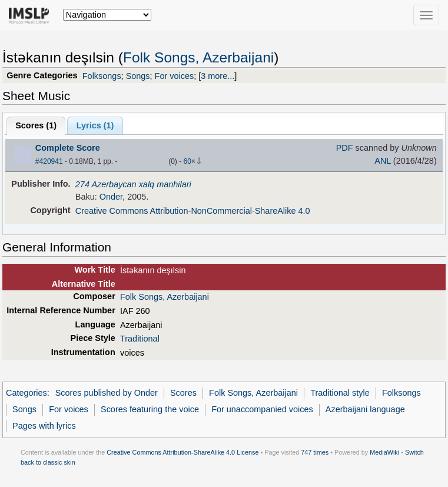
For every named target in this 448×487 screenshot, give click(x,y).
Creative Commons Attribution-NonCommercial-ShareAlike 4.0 (193, 211)
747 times (315, 452)
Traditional (140, 339)
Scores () (36, 125)
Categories (26, 393)
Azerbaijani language (365, 409)
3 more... (218, 76)
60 (188, 161)
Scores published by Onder (107, 393)
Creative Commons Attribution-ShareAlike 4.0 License (182, 452)
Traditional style (340, 393)
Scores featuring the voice (150, 409)
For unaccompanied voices (262, 409)
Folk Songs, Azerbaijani (198, 57)
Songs (138, 76)
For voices (175, 76)
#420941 (49, 161)
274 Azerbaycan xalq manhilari (133, 184)
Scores (183, 393)
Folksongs (102, 76)
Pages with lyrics (44, 426)
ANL (383, 161)
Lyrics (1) (95, 125)
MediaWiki (384, 452)
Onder (111, 197)
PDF (345, 148)
